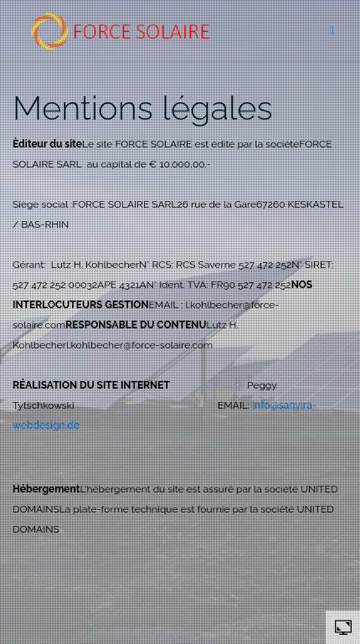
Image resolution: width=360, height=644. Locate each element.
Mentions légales (143, 108)
